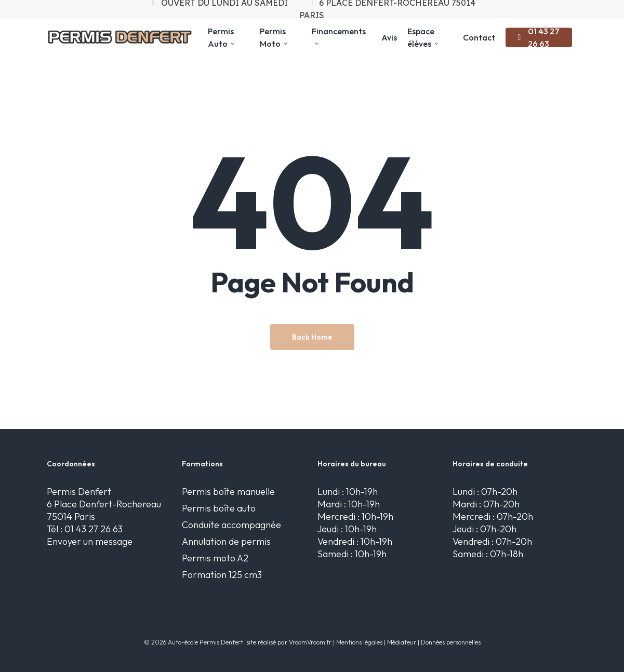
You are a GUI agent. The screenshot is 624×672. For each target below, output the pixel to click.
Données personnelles (451, 642)
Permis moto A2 (215, 558)
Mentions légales (359, 642)
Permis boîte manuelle (228, 492)
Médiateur (402, 642)
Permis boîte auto (219, 508)
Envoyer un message (90, 541)
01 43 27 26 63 (94, 529)
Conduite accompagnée (231, 525)
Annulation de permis (226, 541)
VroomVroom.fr (310, 642)
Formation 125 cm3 (222, 575)
